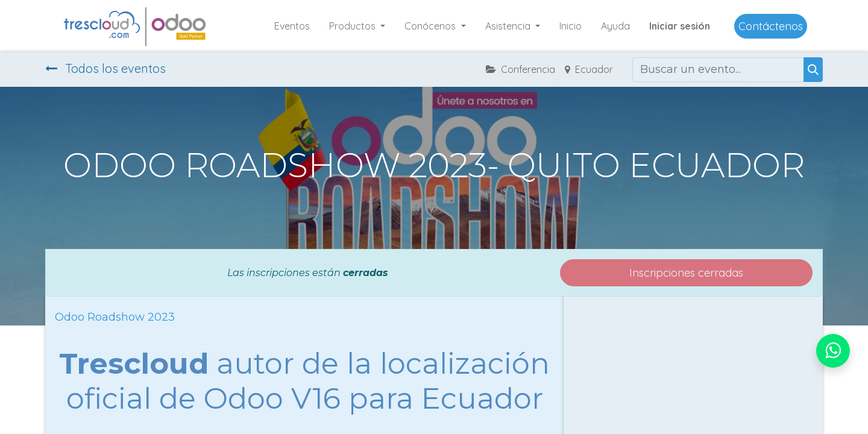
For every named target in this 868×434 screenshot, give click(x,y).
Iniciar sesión (680, 26)
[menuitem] (292, 26)
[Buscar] (813, 70)
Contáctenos (771, 26)
